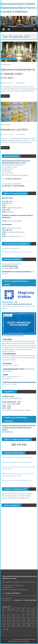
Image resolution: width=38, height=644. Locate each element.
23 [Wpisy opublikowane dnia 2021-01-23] (29, 622)
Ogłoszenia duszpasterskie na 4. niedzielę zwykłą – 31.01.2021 (18, 74)
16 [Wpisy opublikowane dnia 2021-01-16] (29, 619)
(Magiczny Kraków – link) (10, 302)
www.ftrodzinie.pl (7, 432)
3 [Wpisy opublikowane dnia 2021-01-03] (33, 613)
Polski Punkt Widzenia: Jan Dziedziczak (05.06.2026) (17, 457)
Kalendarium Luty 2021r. (15, 130)
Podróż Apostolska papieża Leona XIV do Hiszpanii (17, 462)
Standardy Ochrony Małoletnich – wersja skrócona (17, 252)
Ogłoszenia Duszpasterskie (9, 59)
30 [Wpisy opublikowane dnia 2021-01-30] (29, 625)
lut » (7, 629)
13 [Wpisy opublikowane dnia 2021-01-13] (14, 619)
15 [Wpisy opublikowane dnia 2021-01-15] (24, 619)
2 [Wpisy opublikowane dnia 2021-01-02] (29, 613)
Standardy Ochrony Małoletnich (11, 248)
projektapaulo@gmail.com (13, 377)
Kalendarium (5, 119)
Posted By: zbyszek (8, 83)
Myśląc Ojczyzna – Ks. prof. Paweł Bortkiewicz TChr (17, 480)
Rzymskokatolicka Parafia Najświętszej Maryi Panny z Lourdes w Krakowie (19, 8)
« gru (4, 629)
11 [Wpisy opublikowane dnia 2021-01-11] (4, 619)
